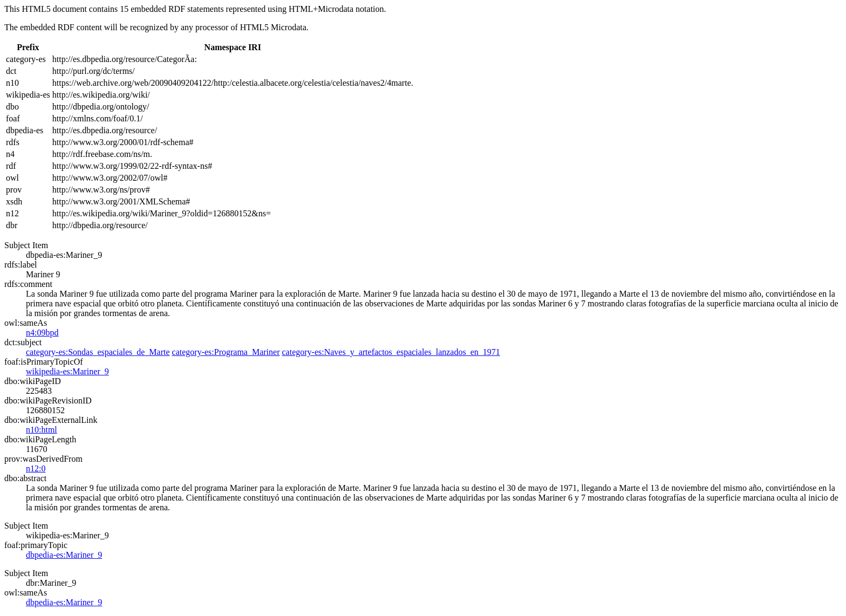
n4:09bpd (42, 333)
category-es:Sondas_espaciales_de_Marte (98, 352)
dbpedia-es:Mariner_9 (64, 555)
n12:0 (36, 468)
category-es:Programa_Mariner (226, 352)
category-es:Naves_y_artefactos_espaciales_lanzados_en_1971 (391, 352)
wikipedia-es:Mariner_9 (67, 371)
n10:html (42, 430)
